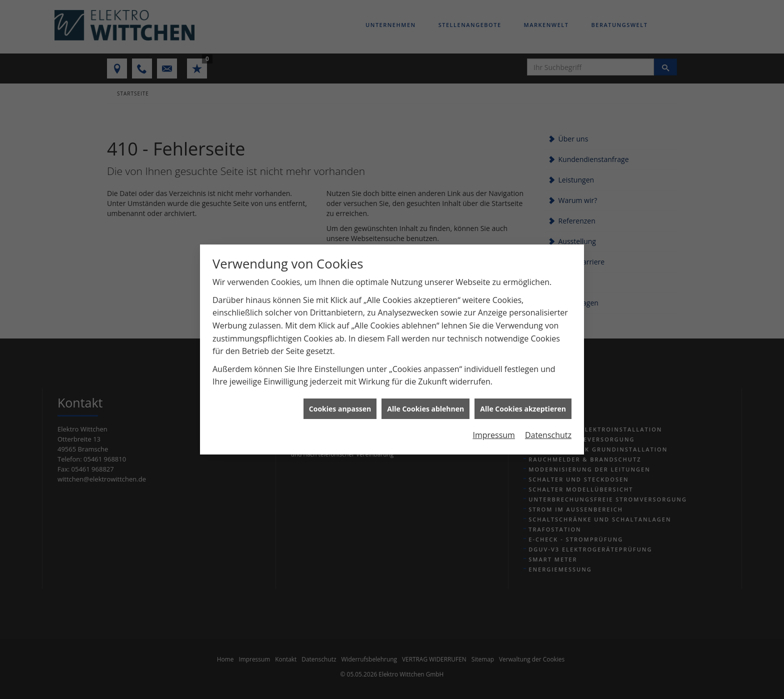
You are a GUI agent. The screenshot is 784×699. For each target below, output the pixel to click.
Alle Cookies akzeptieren (523, 399)
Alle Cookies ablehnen (425, 399)
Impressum (493, 426)
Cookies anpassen (340, 399)
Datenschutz (548, 426)
